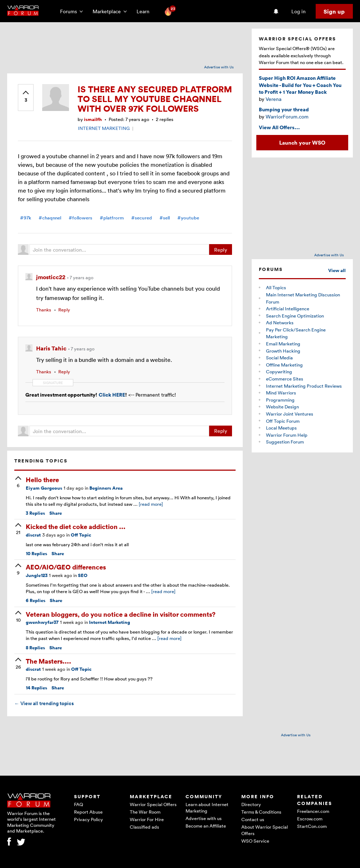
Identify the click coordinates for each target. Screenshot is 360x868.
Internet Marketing (110, 622)
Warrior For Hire (147, 819)
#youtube (188, 218)
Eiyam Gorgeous (44, 488)
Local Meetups (281, 428)
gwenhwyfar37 (42, 622)
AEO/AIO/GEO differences (66, 567)
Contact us (253, 819)
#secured (142, 218)
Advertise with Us (219, 67)
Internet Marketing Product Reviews (304, 386)
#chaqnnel (50, 218)
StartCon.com (312, 826)
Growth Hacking (283, 351)
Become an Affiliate (206, 826)
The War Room (145, 812)
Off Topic (81, 535)
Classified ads (144, 827)
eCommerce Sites (285, 379)
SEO (83, 575)
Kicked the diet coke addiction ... (76, 526)
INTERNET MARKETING (104, 128)
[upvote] (26, 97)
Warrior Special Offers (153, 804)
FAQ (78, 804)
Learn (145, 11)
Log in (299, 11)
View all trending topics (44, 703)
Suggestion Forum (285, 442)
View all (337, 270)
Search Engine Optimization (295, 316)
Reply (221, 250)
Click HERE (112, 395)
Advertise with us (204, 818)
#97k (26, 218)
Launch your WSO (302, 142)
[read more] (151, 504)
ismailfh (93, 119)
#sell (165, 218)
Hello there (42, 479)
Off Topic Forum (283, 421)
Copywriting (279, 372)
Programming (280, 400)
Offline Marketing (284, 365)
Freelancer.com (313, 811)
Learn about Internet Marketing (207, 808)
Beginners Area (106, 488)
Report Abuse (88, 812)
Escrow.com (310, 819)
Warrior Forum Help (287, 435)
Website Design (282, 407)
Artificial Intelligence (288, 309)
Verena (273, 99)
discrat (33, 535)
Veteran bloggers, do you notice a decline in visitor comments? (121, 614)
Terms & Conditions (261, 812)
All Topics (276, 287)
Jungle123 (37, 575)
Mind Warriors (281, 393)
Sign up (334, 11)
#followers (80, 218)
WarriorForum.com (287, 117)
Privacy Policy (88, 819)
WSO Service (255, 841)
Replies (35, 513)
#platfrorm (112, 218)
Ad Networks (280, 323)
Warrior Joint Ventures (290, 414)
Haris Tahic (52, 348)
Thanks (44, 310)
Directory (251, 804)
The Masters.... (48, 661)
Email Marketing (283, 344)
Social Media (279, 358)
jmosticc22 (51, 277)
